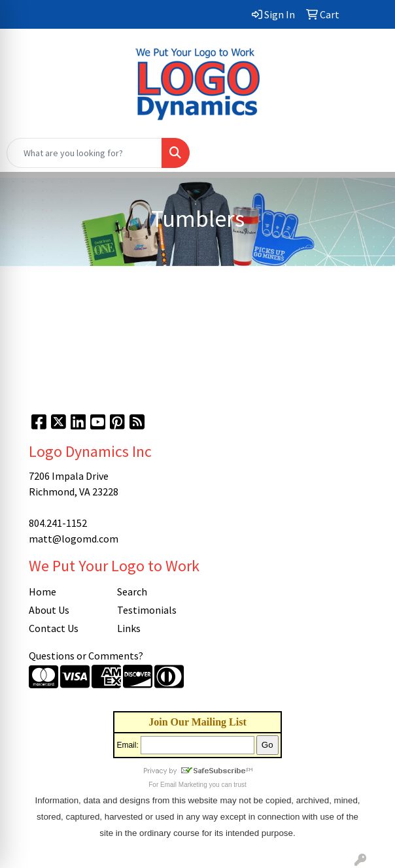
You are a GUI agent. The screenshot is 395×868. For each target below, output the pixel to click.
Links (129, 628)
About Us (49, 610)
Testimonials (147, 610)
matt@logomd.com (74, 539)
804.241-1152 (58, 523)
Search (132, 592)
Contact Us (54, 628)
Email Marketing (184, 785)
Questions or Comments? (86, 656)
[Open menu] (369, 153)
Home (43, 592)
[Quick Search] (84, 153)
